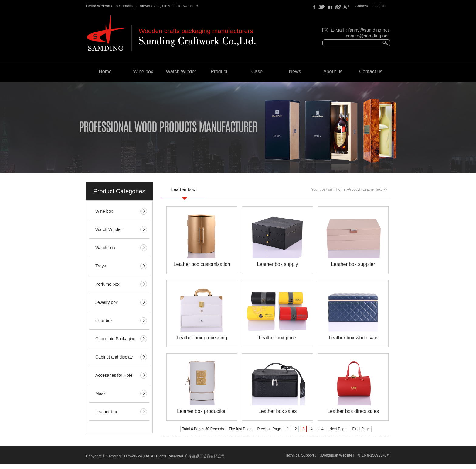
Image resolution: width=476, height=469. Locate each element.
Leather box (107, 412)
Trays (100, 266)
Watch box (105, 248)
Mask (100, 393)
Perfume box (107, 284)
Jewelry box (107, 302)
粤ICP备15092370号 (374, 455)
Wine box (143, 71)
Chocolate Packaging (115, 339)
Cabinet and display (114, 357)
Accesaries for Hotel (114, 375)
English (379, 6)
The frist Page (240, 429)
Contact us (371, 71)
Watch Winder (181, 71)
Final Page (361, 429)
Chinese (362, 6)
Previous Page (269, 429)
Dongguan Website (337, 455)
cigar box (104, 321)
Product (219, 71)
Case (257, 71)
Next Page (338, 429)
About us (333, 71)
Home (105, 71)
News (295, 71)
